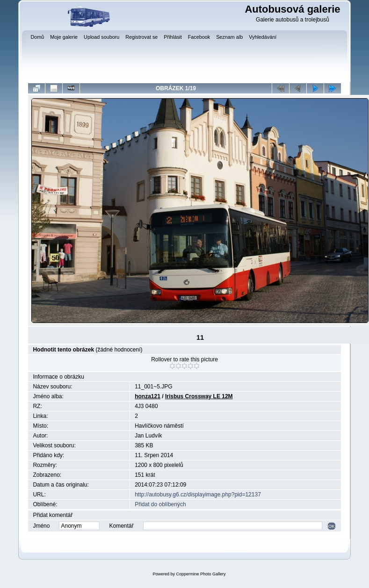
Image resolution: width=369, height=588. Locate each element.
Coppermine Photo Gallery (201, 574)
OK (332, 526)
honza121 (148, 396)
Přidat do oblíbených (160, 504)
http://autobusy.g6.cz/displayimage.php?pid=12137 (198, 495)
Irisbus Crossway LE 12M (199, 396)
